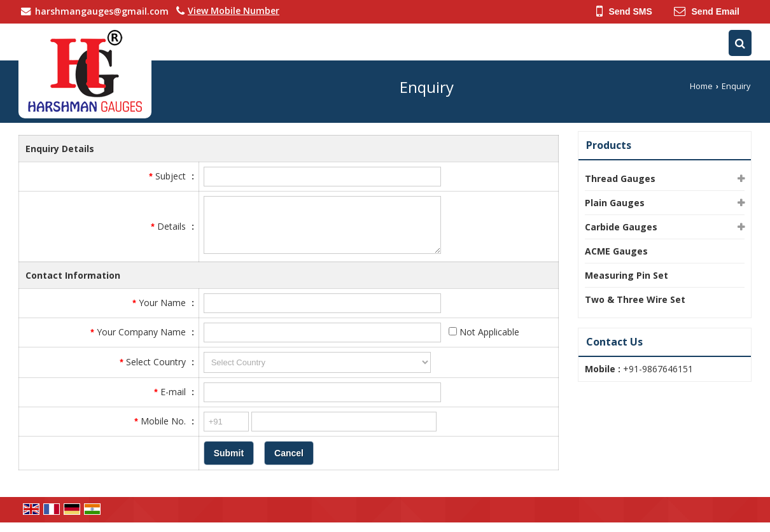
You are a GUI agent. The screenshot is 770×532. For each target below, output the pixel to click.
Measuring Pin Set (626, 275)
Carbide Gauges (621, 227)
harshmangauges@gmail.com (102, 11)
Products (609, 145)
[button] (234, 10)
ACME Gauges (616, 251)
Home (701, 86)
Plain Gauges (615, 203)
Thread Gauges (620, 178)
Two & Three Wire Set (635, 299)
